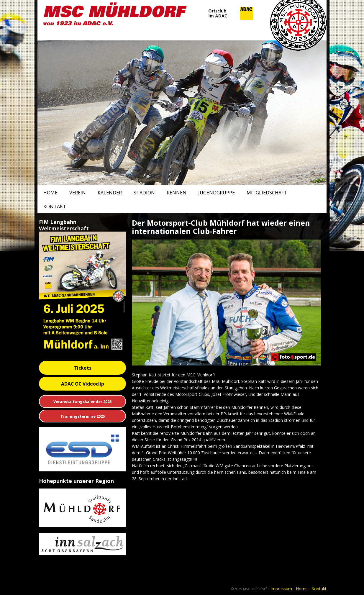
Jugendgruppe (217, 193)
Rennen (177, 193)
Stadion (144, 193)
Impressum (281, 589)
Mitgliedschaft (267, 193)
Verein (78, 193)
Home (50, 193)
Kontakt (55, 206)
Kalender (110, 193)
